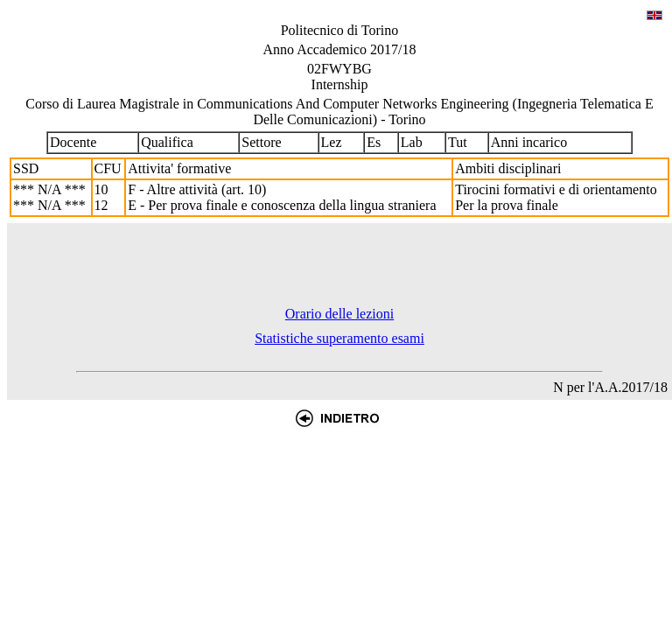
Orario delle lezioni (339, 314)
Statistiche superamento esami (339, 338)
